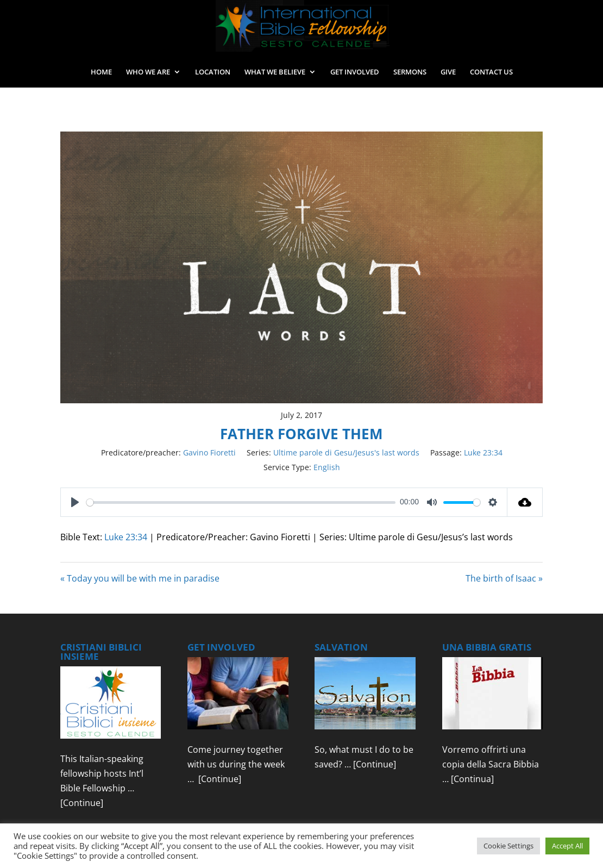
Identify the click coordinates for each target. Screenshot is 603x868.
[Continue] (82, 803)
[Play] (75, 502)
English (327, 467)
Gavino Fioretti (209, 452)
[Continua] (472, 779)
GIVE (448, 72)
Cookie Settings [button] (508, 846)
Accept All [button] (567, 846)
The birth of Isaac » (504, 578)
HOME (101, 72)
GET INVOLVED (355, 72)
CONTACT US (491, 72)
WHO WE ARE (148, 72)
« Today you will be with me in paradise (140, 578)
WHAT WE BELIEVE (275, 72)
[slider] (241, 502)
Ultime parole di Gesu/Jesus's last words (346, 452)
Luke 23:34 (483, 452)
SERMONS (410, 72)
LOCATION (213, 72)
